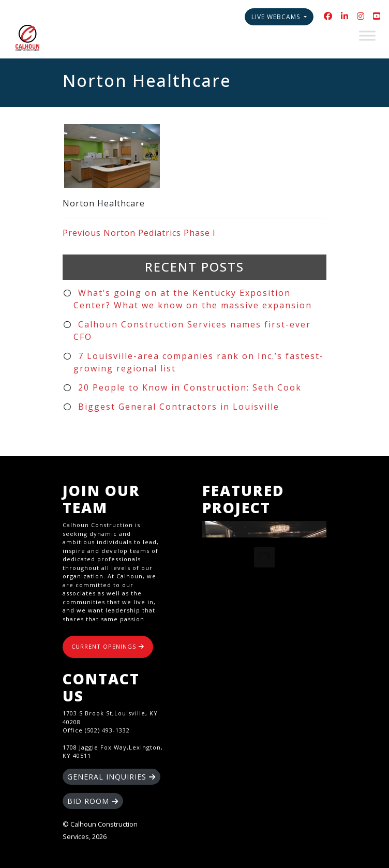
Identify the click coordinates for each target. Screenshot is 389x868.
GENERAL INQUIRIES (111, 777)
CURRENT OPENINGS (108, 646)
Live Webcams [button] (277, 17)
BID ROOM (93, 801)
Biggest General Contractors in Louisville (179, 407)
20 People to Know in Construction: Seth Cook (190, 387)
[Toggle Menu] (367, 35)
